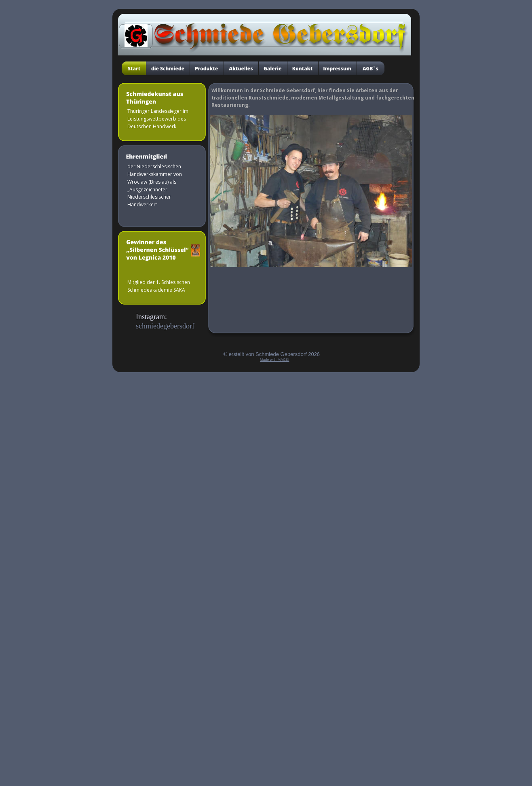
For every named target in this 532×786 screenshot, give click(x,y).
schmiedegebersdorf (165, 326)
